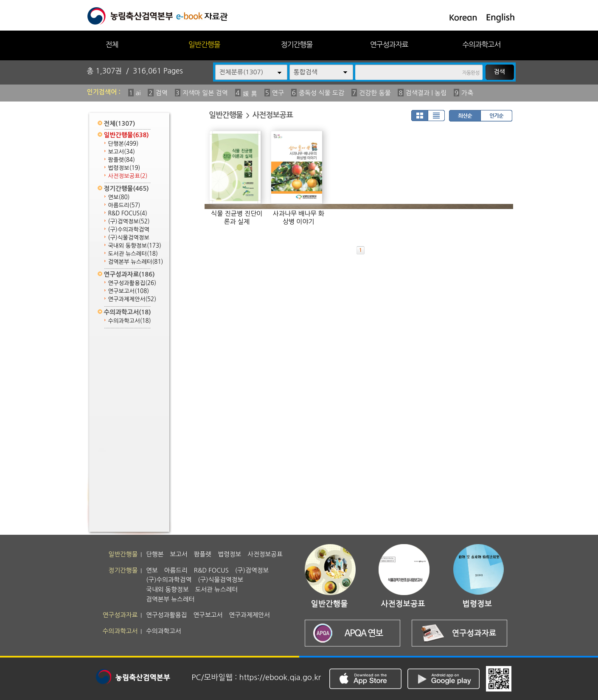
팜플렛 (122, 160)
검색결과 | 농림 (426, 93)
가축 (467, 93)
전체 (112, 44)
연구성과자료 (389, 44)
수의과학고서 (482, 44)
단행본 (124, 144)
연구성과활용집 (132, 283)
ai (138, 93)
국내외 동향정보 (135, 246)
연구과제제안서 (132, 299)
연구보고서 (129, 291)
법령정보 (124, 168)
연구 (278, 93)
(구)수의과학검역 (129, 230)
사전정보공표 (128, 176)
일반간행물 (204, 44)
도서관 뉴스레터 (133, 254)
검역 (162, 93)
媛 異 (250, 94)
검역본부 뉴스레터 (136, 262)
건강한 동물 (375, 93)
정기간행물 (297, 44)
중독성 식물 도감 (321, 93)
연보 (119, 197)
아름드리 (124, 205)
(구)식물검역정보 (129, 238)
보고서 (122, 152)
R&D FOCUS (128, 213)
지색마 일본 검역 (205, 93)
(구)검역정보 (129, 222)
